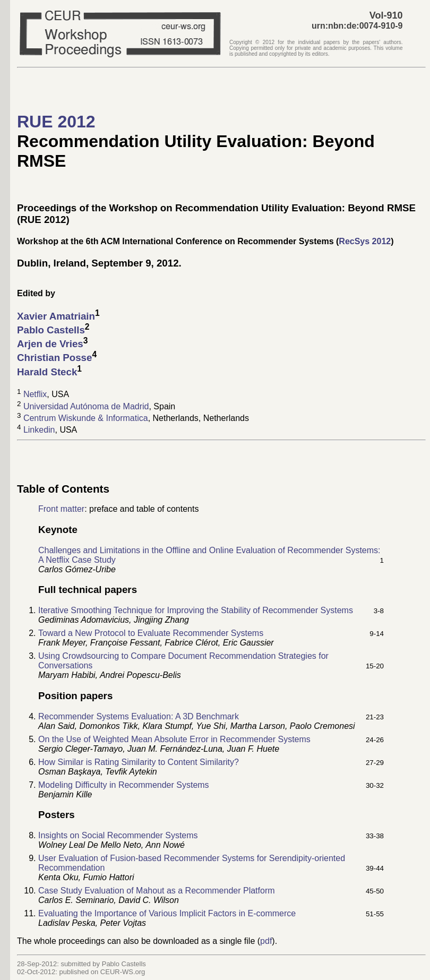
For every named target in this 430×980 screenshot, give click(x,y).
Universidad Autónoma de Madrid (86, 406)
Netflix (35, 395)
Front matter (61, 509)
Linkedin (39, 430)
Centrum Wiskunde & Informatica (86, 418)
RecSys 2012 (365, 241)
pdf (266, 941)
